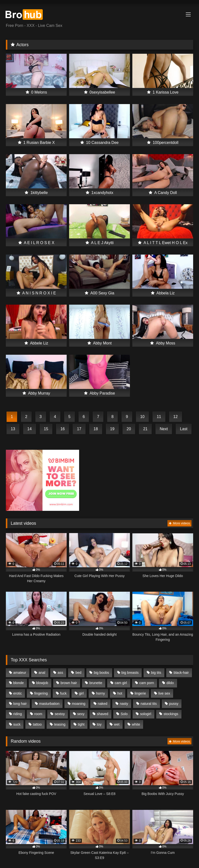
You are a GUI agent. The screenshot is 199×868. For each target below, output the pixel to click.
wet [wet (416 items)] (117, 724)
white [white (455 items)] (136, 724)
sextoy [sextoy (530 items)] (60, 714)
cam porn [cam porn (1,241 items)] (147, 683)
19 (112, 429)
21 (145, 429)
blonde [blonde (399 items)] (18, 683)
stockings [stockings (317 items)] (171, 714)
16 (63, 429)
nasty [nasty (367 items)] (124, 704)
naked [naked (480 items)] (102, 704)
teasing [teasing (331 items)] (60, 724)
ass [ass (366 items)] (60, 673)
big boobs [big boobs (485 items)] (101, 673)
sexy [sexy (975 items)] (81, 714)
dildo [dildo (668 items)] (170, 683)
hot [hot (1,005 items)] (120, 693)
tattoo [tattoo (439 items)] (37, 724)
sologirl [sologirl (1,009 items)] (146, 714)
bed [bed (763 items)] (78, 673)
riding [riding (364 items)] (17, 714)
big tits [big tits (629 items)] (156, 673)
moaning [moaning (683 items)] (79, 704)
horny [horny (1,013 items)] (101, 693)
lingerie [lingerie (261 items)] (140, 693)
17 (79, 429)
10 (142, 417)
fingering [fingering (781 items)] (41, 693)
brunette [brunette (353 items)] (96, 683)
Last (184, 429)
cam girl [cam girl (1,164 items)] (121, 683)
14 (30, 429)
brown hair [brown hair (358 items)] (69, 683)
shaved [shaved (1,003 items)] (103, 714)
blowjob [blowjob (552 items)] (42, 683)
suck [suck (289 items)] (17, 724)
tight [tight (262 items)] (81, 724)
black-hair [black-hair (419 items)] (181, 673)
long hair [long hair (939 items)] (20, 704)
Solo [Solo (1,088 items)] (124, 714)
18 (96, 429)
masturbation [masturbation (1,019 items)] (49, 704)
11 (159, 417)
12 (176, 417)
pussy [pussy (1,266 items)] (174, 704)
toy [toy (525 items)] (99, 724)
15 (46, 429)
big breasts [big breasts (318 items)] (130, 673)
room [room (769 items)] (38, 714)
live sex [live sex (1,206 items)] (164, 693)
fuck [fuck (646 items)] (63, 693)
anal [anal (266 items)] (42, 673)
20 (129, 429)
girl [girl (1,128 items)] (81, 693)
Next (164, 429)
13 (13, 429)
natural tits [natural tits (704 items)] (149, 704)
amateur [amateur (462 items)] (20, 673)
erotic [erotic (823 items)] (17, 693)
